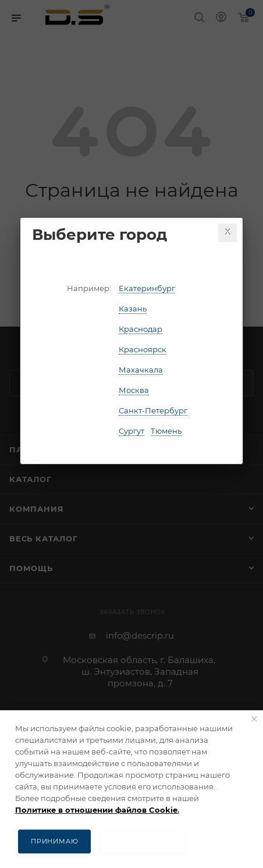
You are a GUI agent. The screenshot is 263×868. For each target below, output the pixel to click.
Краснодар (141, 329)
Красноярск (143, 349)
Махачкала (141, 370)
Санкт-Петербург (153, 410)
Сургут (131, 431)
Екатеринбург (147, 288)
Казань (133, 309)
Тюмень (166, 431)
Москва (134, 390)
